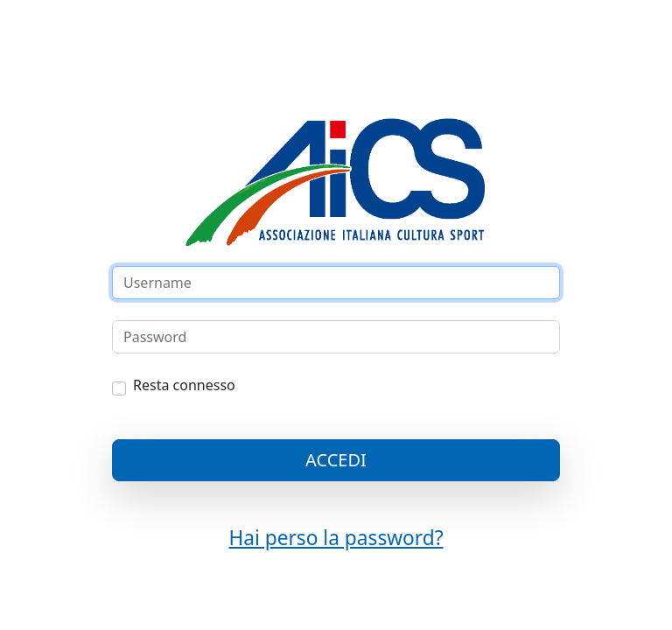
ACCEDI (336, 460)
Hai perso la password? (336, 538)
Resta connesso (184, 385)
